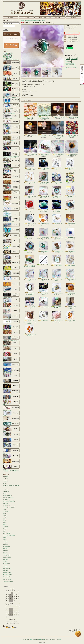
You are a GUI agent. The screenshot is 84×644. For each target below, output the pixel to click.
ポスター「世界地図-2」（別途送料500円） (44, 111)
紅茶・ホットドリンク (11, 74)
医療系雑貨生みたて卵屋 (11, 220)
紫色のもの (6, 553)
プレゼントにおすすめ (8, 581)
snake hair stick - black (43, 260)
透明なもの (6, 570)
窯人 (11, 241)
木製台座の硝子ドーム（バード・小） (43, 220)
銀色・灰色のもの (7, 568)
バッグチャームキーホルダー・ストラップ (9, 506)
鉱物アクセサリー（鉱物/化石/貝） (11, 95)
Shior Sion (11, 306)
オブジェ (5, 516)
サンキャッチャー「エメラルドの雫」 (57, 234)
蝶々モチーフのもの (8, 575)
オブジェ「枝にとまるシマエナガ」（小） (30, 164)
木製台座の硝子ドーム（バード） (70, 220)
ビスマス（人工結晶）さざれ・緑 (43, 178)
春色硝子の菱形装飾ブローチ (57, 289)
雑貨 (11, 144)
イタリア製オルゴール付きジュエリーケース (30, 261)
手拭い (5, 509)
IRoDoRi (11, 225)
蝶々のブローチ (57, 219)
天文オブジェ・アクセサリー (11, 138)
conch (11, 300)
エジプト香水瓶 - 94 (57, 178)
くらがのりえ (11, 284)
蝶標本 (11, 171)
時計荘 (11, 360)
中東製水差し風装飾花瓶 (70, 303)
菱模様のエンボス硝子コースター (57, 192)
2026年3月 (5, 479)
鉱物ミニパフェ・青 (72, 111)
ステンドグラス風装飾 (11, 166)
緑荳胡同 (11, 451)
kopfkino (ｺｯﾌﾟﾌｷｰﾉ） (11, 295)
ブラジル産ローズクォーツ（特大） (57, 317)
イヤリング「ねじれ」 (57, 164)
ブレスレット (6, 491)
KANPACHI (11, 257)
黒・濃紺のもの (7, 564)
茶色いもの (6, 559)
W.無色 (11, 467)
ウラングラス (11, 84)
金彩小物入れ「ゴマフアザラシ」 (70, 192)
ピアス (5, 483)
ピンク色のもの (7, 555)
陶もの (5, 525)
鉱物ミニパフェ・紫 (58, 111)
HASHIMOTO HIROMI (11, 392)
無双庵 (11, 429)
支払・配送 (30, 639)
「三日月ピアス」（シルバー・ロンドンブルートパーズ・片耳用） (58, 129)
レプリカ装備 (11, 161)
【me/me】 (11, 435)
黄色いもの (6, 549)
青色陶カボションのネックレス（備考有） (70, 234)
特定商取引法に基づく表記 (73, 41)
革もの (5, 529)
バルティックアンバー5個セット (70, 317)
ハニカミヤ (11, 397)
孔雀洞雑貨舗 (11, 274)
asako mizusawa (11, 204)
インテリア (6, 542)
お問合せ (58, 17)
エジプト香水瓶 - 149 (30, 303)
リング (5, 493)
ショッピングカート (74, 17)
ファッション (6, 511)
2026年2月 (5, 481)
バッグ (5, 514)
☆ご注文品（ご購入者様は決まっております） (11, 471)
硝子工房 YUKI (11, 247)
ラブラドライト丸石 (70, 206)
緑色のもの (6, 551)
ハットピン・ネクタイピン (9, 501)
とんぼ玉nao (11, 365)
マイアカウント (11, 21)
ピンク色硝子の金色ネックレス (43, 192)
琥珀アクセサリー (11, 101)
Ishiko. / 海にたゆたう (11, 214)
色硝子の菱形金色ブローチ (30, 192)
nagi (11, 376)
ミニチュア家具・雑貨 (11, 188)
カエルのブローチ (43, 302)
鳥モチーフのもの (7, 572)
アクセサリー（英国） (11, 117)
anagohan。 (11, 209)
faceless (11, 462)
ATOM (14, 627)
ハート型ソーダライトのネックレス (58, 148)
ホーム (11, 17)
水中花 (11, 198)
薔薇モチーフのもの (8, 579)
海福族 (5, 538)
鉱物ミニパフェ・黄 (30, 128)
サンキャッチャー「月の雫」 (43, 289)
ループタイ (6, 504)
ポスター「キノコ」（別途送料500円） (30, 111)
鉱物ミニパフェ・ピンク (44, 129)
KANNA (11, 252)
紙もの (5, 520)
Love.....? (11, 456)
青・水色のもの (7, 546)
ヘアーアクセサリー (8, 496)
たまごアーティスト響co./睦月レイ (11, 338)
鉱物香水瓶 (11, 122)
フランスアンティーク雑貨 (9, 535)
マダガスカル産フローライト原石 (43, 206)
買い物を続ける (73, 40)
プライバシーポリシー (51, 639)
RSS (9, 627)
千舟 (11, 349)
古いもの (11, 79)
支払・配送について (26, 17)
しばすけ (11, 311)
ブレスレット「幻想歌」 (30, 275)
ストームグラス (11, 177)
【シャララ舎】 (11, 317)
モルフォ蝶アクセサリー (11, 106)
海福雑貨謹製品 (11, 63)
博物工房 (11, 386)
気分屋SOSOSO (11, 263)
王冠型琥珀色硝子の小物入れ (70, 289)
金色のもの (6, 566)
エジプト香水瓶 (11, 182)
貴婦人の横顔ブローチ (43, 247)
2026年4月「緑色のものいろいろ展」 (11, 56)
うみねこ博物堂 (11, 231)
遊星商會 (11, 440)
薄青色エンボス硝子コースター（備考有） (30, 220)
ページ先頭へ (78, 635)
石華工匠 (11, 327)
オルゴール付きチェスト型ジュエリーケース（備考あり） (30, 317)
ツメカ (11, 354)
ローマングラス (11, 127)
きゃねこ (11, 268)
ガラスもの (6, 527)
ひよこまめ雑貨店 (11, 408)
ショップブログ (42, 17)
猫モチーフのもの (7, 577)
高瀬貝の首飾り (43, 316)
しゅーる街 (11, 322)
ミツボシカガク (11, 424)
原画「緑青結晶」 (70, 261)
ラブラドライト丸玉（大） (43, 164)
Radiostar (11, 446)
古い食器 (11, 68)
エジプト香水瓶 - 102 (30, 148)
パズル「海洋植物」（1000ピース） (57, 302)
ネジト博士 (11, 381)
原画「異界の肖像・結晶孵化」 (30, 289)
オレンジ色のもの (7, 557)
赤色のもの (6, 544)
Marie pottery (11, 419)
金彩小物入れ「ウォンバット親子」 (57, 247)
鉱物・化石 (11, 133)
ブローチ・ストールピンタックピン (9, 498)
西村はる (11, 403)
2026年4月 (5, 477)
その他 (5, 540)
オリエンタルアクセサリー (11, 111)
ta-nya (11, 333)
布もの (5, 522)
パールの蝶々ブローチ (70, 247)
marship (11, 413)
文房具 (11, 149)
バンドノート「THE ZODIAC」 (30, 233)
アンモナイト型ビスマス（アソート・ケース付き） (43, 234)
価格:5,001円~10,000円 (71, 68)
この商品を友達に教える (73, 38)
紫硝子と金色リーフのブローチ (44, 148)
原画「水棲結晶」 (57, 261)
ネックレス (6, 489)
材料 (4, 531)
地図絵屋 (11, 343)
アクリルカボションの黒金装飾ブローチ (72, 148)
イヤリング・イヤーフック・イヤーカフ (11, 486)
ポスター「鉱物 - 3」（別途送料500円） (72, 129)
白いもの (5, 562)
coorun (11, 279)
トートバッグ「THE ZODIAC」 (30, 247)
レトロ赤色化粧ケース (30, 206)
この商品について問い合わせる (73, 36)
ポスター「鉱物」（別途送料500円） (70, 178)
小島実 (11, 290)
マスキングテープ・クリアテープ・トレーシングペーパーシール (11, 155)
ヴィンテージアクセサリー (11, 90)
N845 (11, 236)
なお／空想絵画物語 (11, 370)
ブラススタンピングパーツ (11, 193)
